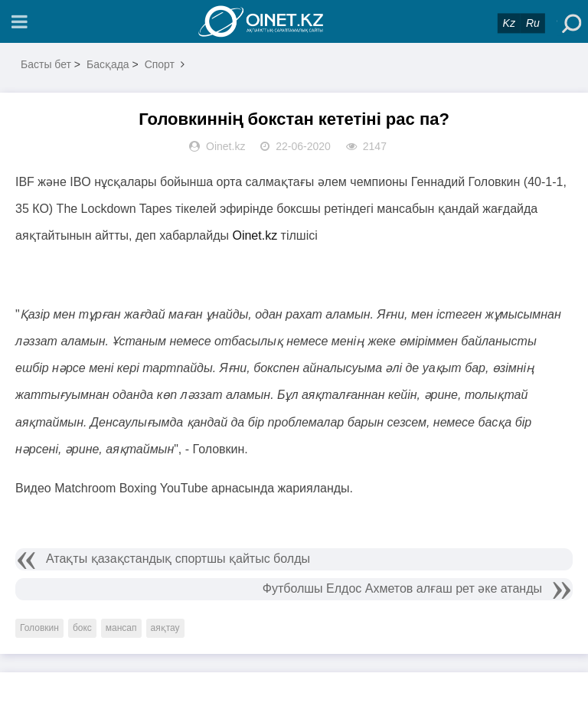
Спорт (160, 64)
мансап (121, 628)
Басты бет (46, 64)
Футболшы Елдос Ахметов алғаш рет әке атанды (402, 588)
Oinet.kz (256, 235)
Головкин (39, 628)
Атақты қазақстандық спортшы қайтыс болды (178, 559)
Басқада (108, 64)
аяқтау (165, 628)
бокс (82, 628)
